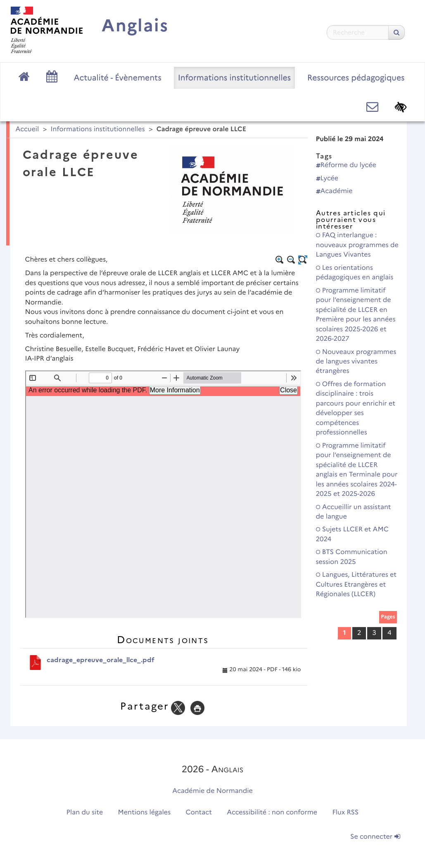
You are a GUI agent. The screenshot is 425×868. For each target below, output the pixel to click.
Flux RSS (346, 813)
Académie (334, 191)
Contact (199, 813)
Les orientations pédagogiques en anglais (355, 273)
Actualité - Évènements (118, 78)
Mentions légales (145, 813)
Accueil (27, 129)
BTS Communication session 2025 (352, 557)
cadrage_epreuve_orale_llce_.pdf (101, 660)
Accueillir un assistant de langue (354, 512)
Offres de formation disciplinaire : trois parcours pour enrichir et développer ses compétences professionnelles (356, 408)
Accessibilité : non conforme (272, 813)
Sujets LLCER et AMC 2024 (352, 534)
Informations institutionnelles (234, 78)
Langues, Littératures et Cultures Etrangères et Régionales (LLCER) (356, 585)
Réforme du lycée (346, 165)
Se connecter (375, 837)
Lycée (327, 178)
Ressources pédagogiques (356, 78)
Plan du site (85, 813)
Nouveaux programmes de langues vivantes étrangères (356, 362)
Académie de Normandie (212, 791)
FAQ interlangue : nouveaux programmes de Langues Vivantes (357, 245)
